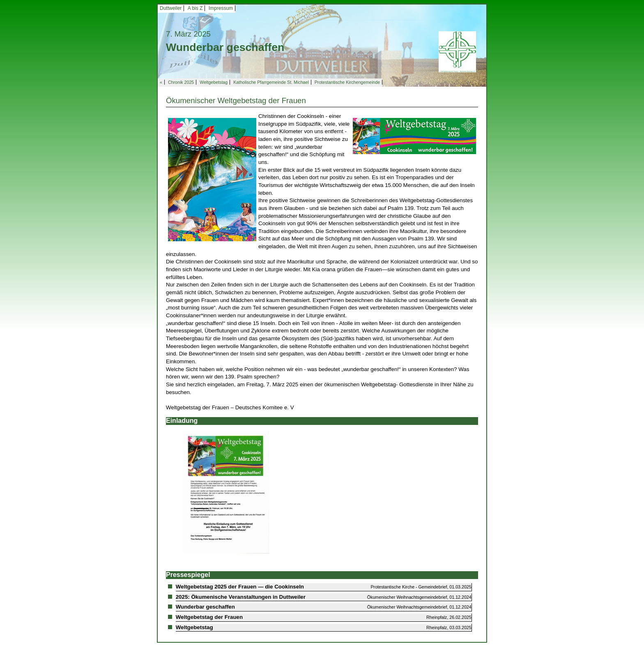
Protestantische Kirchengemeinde (347, 82)
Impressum (221, 8)
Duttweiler (171, 8)
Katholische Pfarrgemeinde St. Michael (271, 82)
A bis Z (195, 8)
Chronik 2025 (181, 82)
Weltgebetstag (214, 82)
